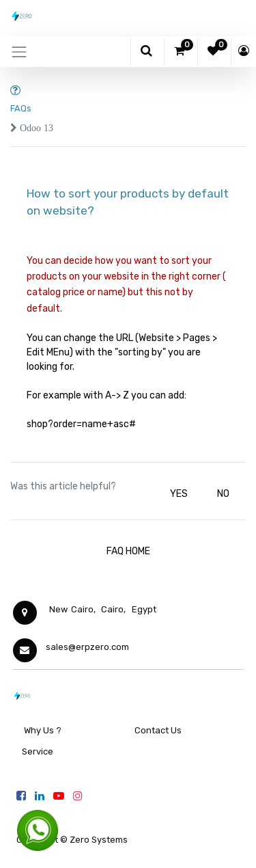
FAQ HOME (128, 551)
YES (179, 494)
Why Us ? (43, 730)
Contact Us (158, 730)
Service (37, 751)
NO (223, 494)
